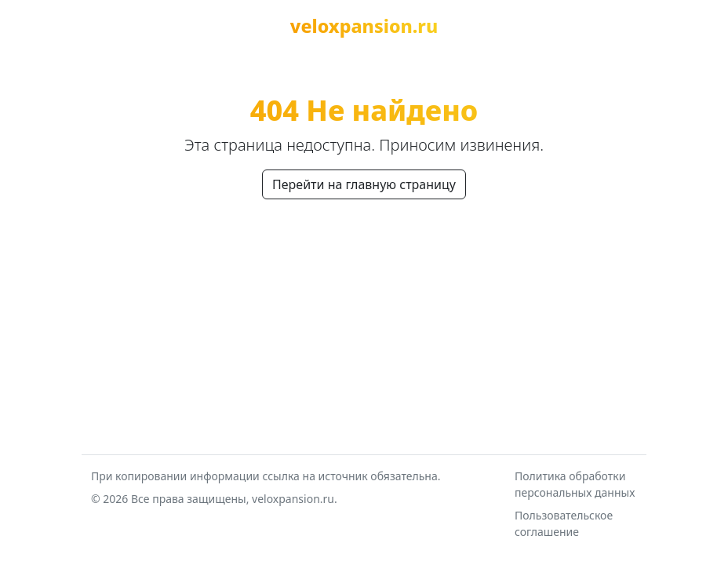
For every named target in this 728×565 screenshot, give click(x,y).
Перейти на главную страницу (364, 184)
